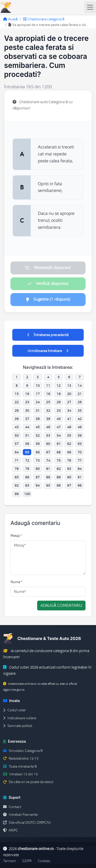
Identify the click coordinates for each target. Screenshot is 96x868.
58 (27, 444)
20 (69, 394)
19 (59, 394)
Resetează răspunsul (48, 268)
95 (48, 485)
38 (38, 419)
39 (48, 419)
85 (17, 477)
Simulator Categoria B (23, 751)
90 (69, 477)
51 (27, 435)
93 (27, 485)
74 (48, 460)
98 (80, 485)
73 (38, 460)
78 (17, 469)
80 (38, 469)
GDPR (27, 861)
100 (27, 494)
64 (17, 452)
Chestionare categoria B (44, 19)
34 (69, 410)
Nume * (17, 582)
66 (38, 452)
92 (17, 485)
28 (80, 402)
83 (69, 469)
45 (38, 427)
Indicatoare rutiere (20, 718)
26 (59, 402)
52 (38, 435)
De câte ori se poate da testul (28, 782)
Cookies (44, 861)
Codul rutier (14, 710)
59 (38, 444)
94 (38, 485)
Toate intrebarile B (20, 766)
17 (38, 394)
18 (48, 394)
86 (27, 477)
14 (80, 385)
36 (17, 419)
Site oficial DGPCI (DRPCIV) (27, 822)
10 (38, 385)
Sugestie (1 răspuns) (48, 299)
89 (59, 477)
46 (48, 427)
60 (48, 444)
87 (38, 477)
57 (17, 444)
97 (69, 485)
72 (27, 460)
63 (80, 444)
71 (17, 460)
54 (59, 435)
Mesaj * (16, 536)
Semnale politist (18, 726)
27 (69, 402)
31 (38, 410)
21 (80, 394)
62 (69, 444)
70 (80, 452)
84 (80, 469)
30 (27, 410)
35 (80, 410)
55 (69, 435)
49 (80, 427)
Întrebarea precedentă (48, 335)
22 (17, 402)
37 (27, 419)
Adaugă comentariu (61, 606)
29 (17, 410)
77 (80, 460)
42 (80, 419)
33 (59, 410)
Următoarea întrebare (48, 351)
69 (69, 452)
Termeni (9, 861)
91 (80, 477)
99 (17, 494)
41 (69, 419)
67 (48, 452)
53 (48, 435)
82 (59, 469)
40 (59, 419)
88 (48, 477)
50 (17, 435)
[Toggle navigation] (90, 7)
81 (48, 469)
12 (59, 385)
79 (27, 469)
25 (48, 402)
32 (48, 410)
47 (59, 427)
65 (27, 452)
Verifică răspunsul (48, 284)
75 (59, 460)
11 (48, 385)
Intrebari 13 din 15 (20, 774)
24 (38, 402)
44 (27, 427)
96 (59, 485)
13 (69, 385)
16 (27, 394)
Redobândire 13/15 (21, 758)
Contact (12, 807)
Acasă (10, 19)
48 (69, 427)
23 (27, 402)
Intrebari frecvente (20, 814)
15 (17, 394)
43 (17, 427)
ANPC (10, 830)
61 (59, 444)
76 (69, 460)
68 (59, 452)
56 (80, 435)
